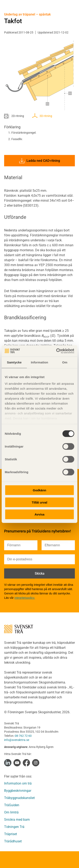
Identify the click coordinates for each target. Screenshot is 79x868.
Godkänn (39, 490)
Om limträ (11, 812)
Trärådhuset (13, 841)
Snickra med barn (17, 820)
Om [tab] (65, 362)
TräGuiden (12, 805)
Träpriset (11, 834)
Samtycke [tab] (14, 362)
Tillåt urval (40, 502)
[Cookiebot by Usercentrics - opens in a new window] (57, 351)
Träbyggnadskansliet (19, 798)
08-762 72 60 (23, 736)
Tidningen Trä (14, 827)
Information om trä (18, 783)
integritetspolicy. (25, 598)
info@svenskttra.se (17, 740)
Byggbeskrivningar (18, 791)
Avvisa (39, 514)
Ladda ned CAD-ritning (40, 161)
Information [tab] (39, 362)
